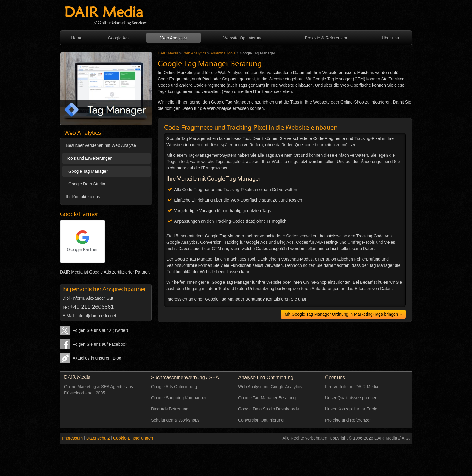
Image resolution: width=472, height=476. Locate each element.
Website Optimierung (243, 38)
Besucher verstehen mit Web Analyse (101, 145)
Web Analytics (174, 38)
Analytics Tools (223, 53)
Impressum (72, 438)
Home (77, 38)
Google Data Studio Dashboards (269, 409)
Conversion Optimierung (261, 420)
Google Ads (119, 38)
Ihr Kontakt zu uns (83, 197)
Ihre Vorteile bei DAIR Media (352, 387)
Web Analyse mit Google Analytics (270, 387)
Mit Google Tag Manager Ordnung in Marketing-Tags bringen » (343, 314)
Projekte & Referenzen (326, 38)
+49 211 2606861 (92, 307)
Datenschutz (98, 438)
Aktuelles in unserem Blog (97, 358)
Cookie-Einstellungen (133, 438)
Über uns (390, 38)
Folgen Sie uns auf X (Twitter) (100, 330)
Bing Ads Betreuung (170, 409)
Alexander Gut (100, 298)
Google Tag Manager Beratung (267, 398)
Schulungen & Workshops (175, 420)
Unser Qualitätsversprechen (351, 398)
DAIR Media (104, 13)
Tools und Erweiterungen (89, 158)
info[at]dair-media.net (96, 316)
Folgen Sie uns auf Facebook (100, 344)
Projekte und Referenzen (348, 420)
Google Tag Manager (87, 171)
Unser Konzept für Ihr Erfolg (351, 409)
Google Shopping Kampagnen (179, 398)
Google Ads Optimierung (174, 387)
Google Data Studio (85, 184)
